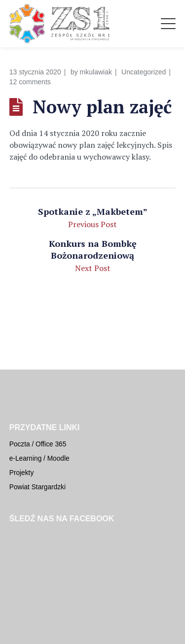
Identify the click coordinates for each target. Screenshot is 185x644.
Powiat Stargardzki (37, 487)
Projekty (22, 473)
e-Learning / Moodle (39, 458)
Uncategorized (144, 72)
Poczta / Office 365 (38, 444)
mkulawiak (96, 72)
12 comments (30, 82)
